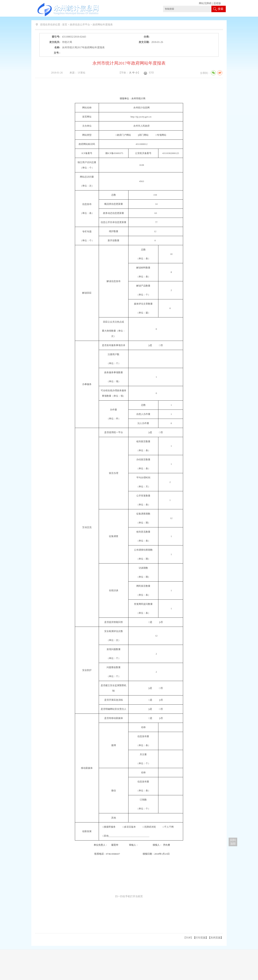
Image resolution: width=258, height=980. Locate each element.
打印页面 (200, 938)
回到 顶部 (233, 842)
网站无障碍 (205, 3)
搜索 (221, 9)
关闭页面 (216, 938)
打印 (151, 73)
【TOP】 (188, 938)
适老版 (217, 3)
